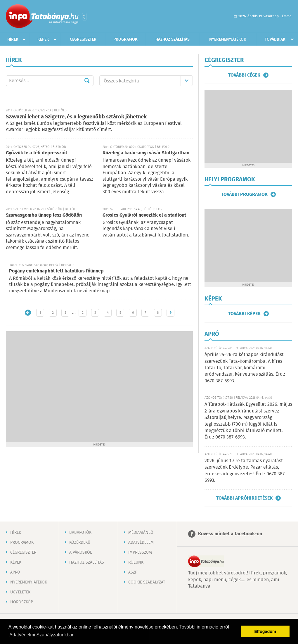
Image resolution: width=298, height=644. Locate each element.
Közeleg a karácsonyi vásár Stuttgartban (146, 153)
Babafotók (80, 533)
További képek (244, 314)
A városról (81, 553)
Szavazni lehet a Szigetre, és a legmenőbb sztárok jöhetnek (76, 117)
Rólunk (136, 562)
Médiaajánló (141, 533)
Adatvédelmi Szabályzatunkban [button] (42, 635)
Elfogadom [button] (265, 631)
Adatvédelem (141, 543)
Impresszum (140, 553)
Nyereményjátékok (228, 39)
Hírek (13, 39)
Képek (43, 39)
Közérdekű (80, 543)
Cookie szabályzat (147, 582)
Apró (15, 572)
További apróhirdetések (244, 498)
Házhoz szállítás (173, 39)
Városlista (84, 17)
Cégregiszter (83, 39)
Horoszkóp (22, 602)
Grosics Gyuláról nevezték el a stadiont (144, 215)
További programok (244, 194)
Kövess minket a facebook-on (230, 534)
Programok (125, 39)
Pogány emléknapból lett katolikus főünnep (56, 271)
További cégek (244, 75)
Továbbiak (275, 39)
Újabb (28, 313)
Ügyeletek (20, 592)
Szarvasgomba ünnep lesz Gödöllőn (44, 215)
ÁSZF (133, 572)
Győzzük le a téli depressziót (37, 153)
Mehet (87, 81)
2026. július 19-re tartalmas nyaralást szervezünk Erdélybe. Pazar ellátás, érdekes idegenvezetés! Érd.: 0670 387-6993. (245, 471)
